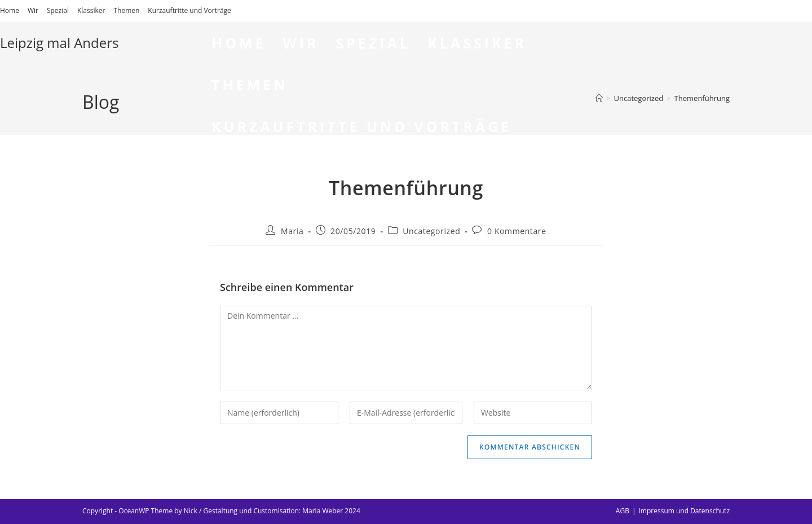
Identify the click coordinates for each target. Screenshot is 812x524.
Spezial (58, 10)
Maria (292, 231)
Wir (33, 10)
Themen (126, 10)
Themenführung (702, 98)
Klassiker (91, 10)
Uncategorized (431, 231)
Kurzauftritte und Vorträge (189, 10)
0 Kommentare (517, 231)
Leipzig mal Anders (59, 43)
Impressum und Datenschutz (684, 511)
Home (10, 10)
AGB (623, 511)
